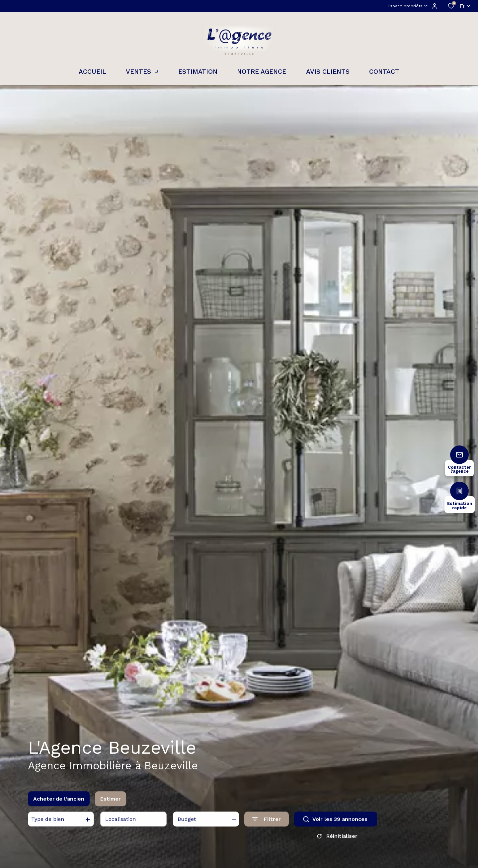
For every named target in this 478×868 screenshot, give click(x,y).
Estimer (111, 804)
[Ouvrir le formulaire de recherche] (267, 824)
